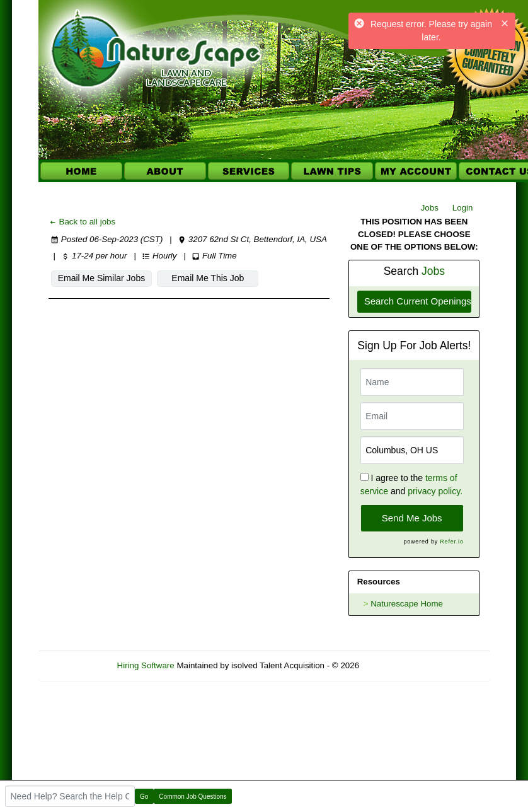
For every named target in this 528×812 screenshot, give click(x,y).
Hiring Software (146, 665)
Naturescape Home (407, 604)
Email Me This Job (196, 278)
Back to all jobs (82, 222)
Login (463, 208)
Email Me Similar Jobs (98, 278)
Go (144, 797)
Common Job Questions (192, 797)
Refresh (397, 665)
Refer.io (451, 542)
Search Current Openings (418, 301)
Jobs (430, 208)
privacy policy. (435, 491)
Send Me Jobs (412, 518)
